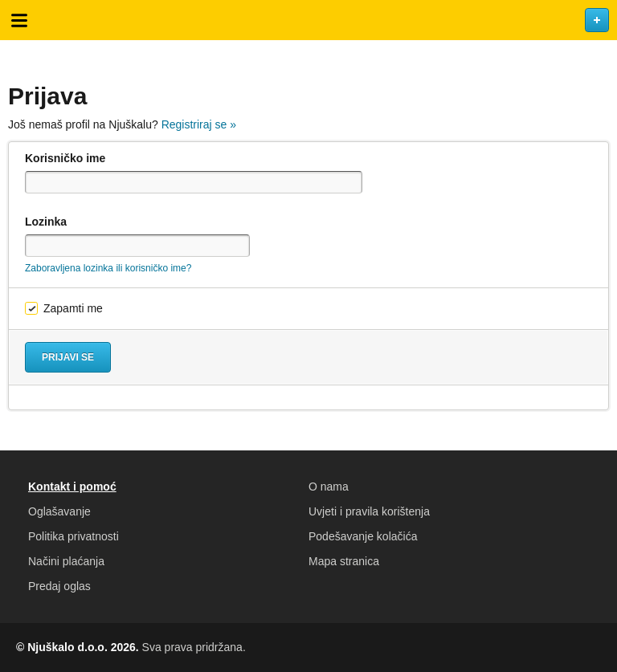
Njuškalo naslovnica (308, 20)
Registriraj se (199, 124)
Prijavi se (68, 357)
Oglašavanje (59, 511)
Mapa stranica (344, 561)
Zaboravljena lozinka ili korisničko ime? (108, 268)
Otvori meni (19, 20)
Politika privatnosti (74, 536)
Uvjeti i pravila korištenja (369, 511)
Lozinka (46, 222)
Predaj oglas (59, 586)
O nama (329, 487)
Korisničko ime (65, 158)
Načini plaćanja (66, 561)
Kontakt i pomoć (72, 487)
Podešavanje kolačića (363, 536)
